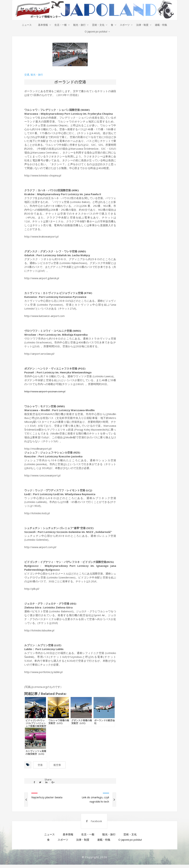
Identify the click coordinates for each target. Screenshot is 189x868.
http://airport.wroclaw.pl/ (39, 354)
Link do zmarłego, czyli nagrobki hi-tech (95, 800)
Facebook (92, 823)
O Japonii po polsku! (96, 32)
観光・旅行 (79, 25)
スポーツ (126, 25)
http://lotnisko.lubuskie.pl (39, 631)
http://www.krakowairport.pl (41, 237)
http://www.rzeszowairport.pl (42, 476)
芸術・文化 (98, 25)
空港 (40, 766)
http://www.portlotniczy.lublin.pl (43, 673)
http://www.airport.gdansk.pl (42, 279)
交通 (27, 75)
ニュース (24, 25)
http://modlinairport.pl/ (38, 449)
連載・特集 (163, 25)
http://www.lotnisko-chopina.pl (43, 176)
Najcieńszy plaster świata (47, 798)
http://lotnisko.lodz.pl (37, 514)
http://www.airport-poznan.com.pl (45, 392)
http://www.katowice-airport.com (44, 317)
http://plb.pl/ (32, 589)
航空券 (57, 766)
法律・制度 (144, 25)
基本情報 (41, 25)
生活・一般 (60, 25)
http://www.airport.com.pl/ (40, 548)
